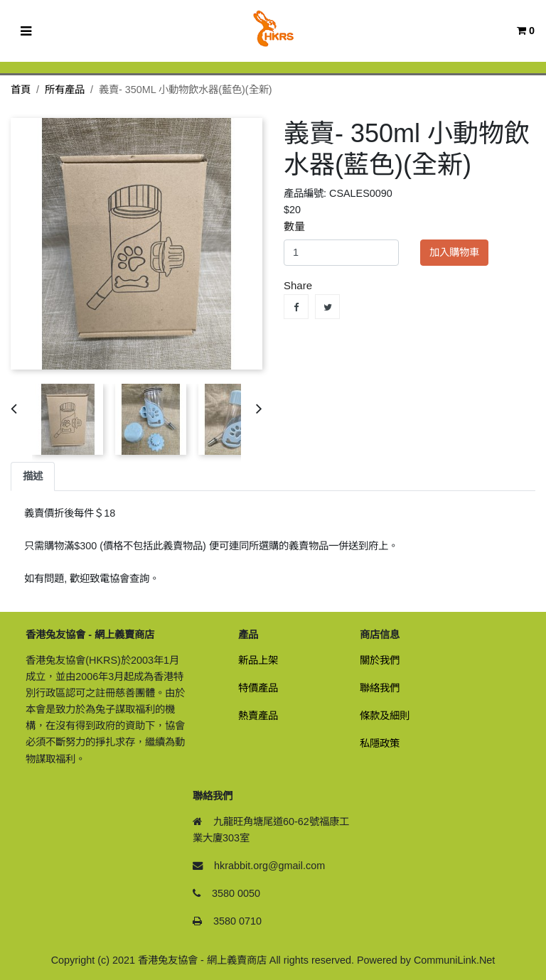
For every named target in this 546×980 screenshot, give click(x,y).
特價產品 (258, 688)
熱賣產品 (258, 716)
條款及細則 (385, 716)
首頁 (21, 90)
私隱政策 (380, 743)
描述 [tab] (33, 476)
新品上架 (258, 660)
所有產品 (65, 90)
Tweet (327, 307)
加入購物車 (454, 252)
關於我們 (380, 660)
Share (296, 307)
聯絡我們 (380, 688)
